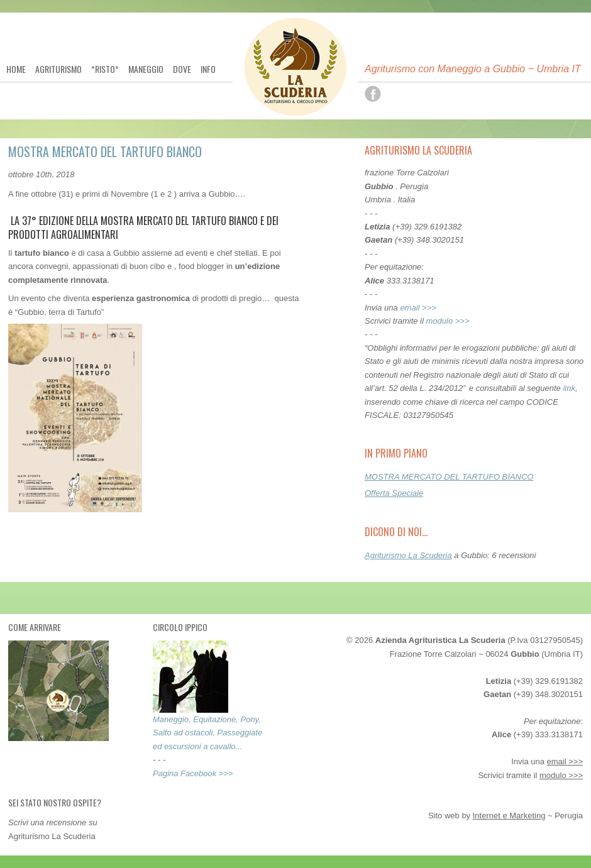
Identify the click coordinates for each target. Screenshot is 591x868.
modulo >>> (448, 321)
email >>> (418, 308)
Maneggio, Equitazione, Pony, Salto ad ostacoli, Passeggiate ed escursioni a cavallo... (207, 733)
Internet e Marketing (509, 816)
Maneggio (146, 69)
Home (16, 69)
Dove (182, 69)
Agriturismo (58, 69)
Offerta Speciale (394, 493)
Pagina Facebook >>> (193, 773)
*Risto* (105, 69)
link (569, 388)
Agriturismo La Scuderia (408, 555)
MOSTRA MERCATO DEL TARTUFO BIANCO (449, 477)
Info (208, 69)
